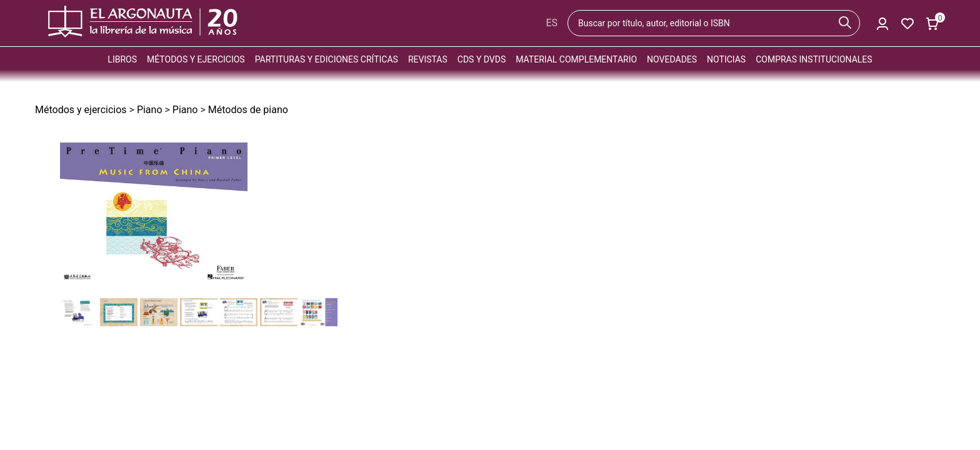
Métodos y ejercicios (196, 59)
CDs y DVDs (482, 59)
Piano (150, 110)
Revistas (428, 59)
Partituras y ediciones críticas (327, 59)
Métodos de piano (248, 110)
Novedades (672, 59)
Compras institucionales (814, 59)
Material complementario (576, 59)
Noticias (726, 59)
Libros (122, 59)
